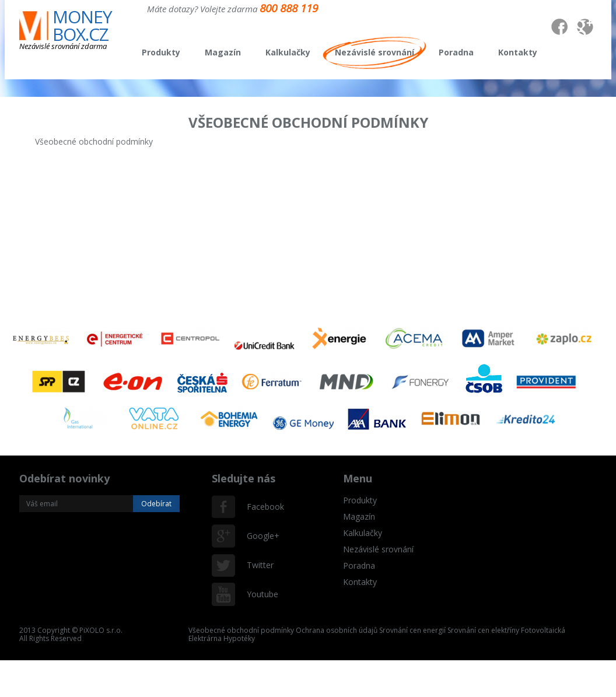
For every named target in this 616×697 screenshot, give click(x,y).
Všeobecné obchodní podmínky (241, 630)
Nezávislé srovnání (374, 52)
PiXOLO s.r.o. (101, 630)
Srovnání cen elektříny (483, 630)
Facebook (258, 507)
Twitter (258, 565)
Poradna (456, 52)
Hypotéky (239, 638)
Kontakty (518, 52)
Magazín (223, 52)
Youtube (258, 594)
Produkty (161, 52)
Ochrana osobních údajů (337, 630)
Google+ (258, 536)
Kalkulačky (288, 52)
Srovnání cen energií (412, 630)
